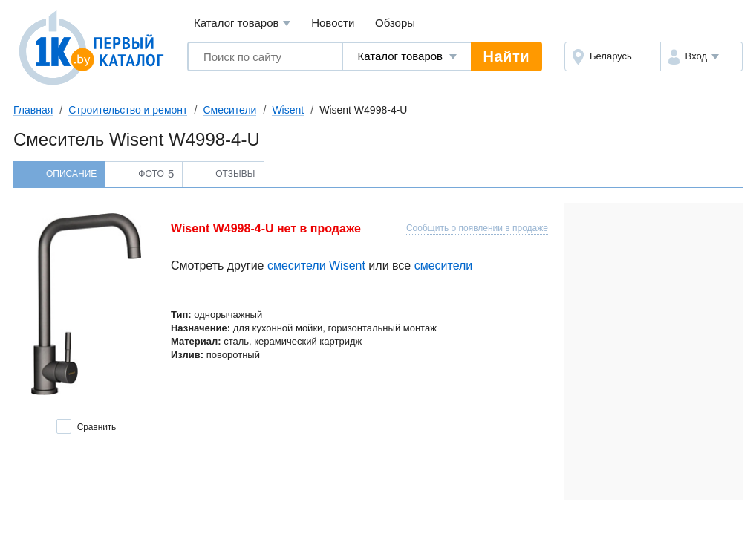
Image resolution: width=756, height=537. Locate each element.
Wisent (288, 110)
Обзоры (395, 23)
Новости (333, 23)
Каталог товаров (242, 23)
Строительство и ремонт (128, 110)
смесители (444, 266)
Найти (506, 56)
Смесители (229, 110)
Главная (33, 110)
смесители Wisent (316, 266)
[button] (701, 56)
